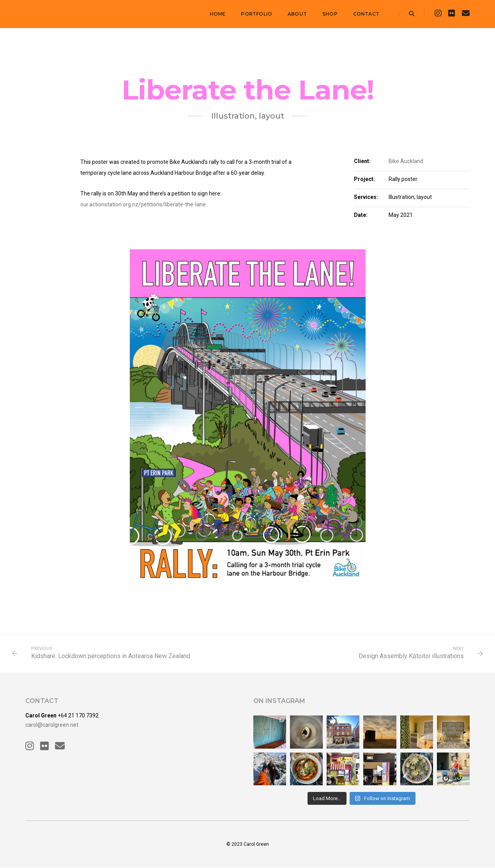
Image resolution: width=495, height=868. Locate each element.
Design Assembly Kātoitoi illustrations (411, 656)
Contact (366, 14)
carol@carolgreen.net (52, 725)
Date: (361, 215)
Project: (364, 179)
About (297, 14)
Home (218, 14)
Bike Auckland (406, 161)
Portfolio (256, 14)
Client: (362, 161)
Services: (366, 197)
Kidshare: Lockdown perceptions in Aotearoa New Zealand (111, 656)
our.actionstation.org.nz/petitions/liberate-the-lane (143, 204)
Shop (330, 14)
